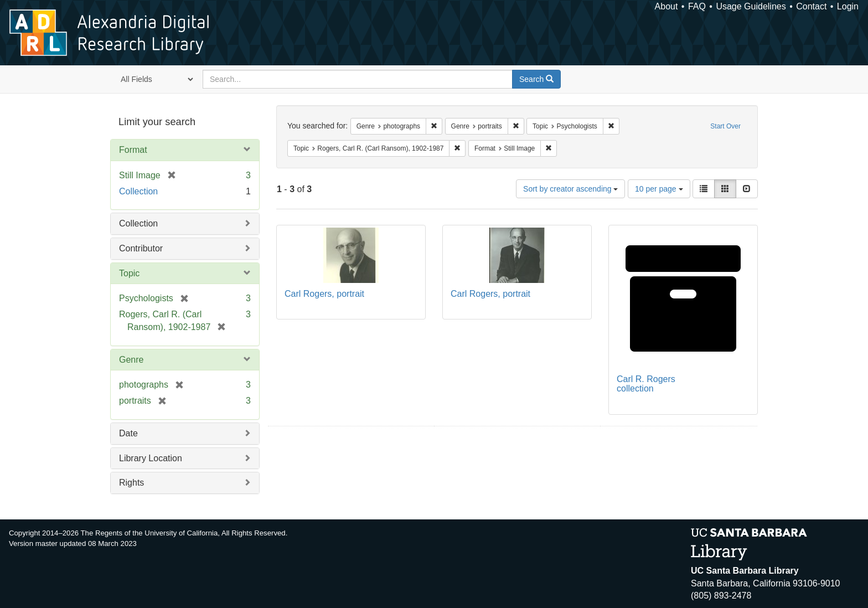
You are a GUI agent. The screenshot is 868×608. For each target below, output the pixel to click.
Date (128, 433)
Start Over (725, 126)
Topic (129, 273)
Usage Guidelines (751, 6)
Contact (811, 6)
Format (133, 150)
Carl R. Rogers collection (646, 384)
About (666, 6)
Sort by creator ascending (570, 189)
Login (848, 6)
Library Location (151, 458)
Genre (131, 360)
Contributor (141, 248)
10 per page (659, 189)
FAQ (697, 6)
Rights (131, 483)
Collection (138, 191)
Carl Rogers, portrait (324, 294)
